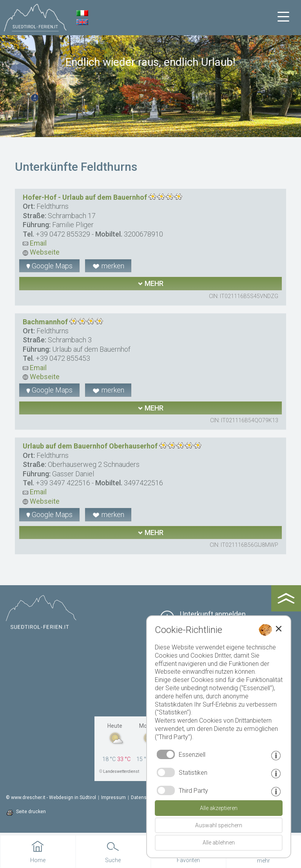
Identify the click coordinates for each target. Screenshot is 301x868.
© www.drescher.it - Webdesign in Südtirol (51, 797)
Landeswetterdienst (121, 771)
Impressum (113, 797)
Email (35, 243)
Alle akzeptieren (219, 808)
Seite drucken (31, 812)
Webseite (41, 252)
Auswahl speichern (219, 825)
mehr (150, 283)
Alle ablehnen (219, 843)
